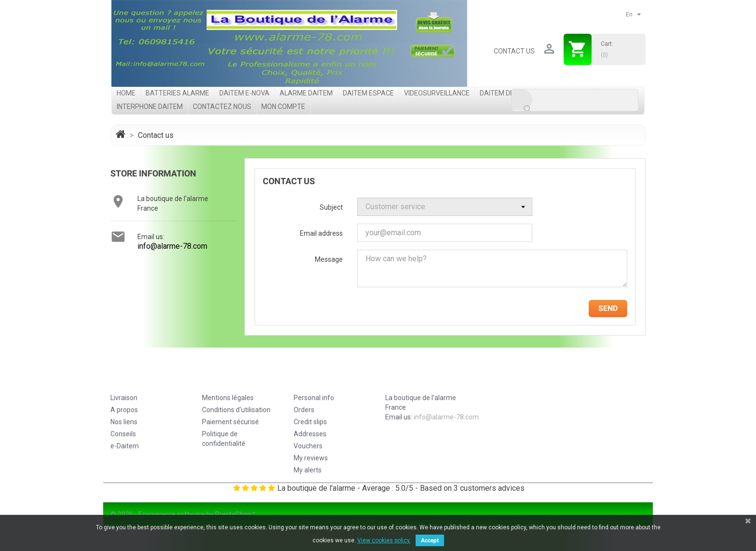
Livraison (124, 398)
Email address (321, 233)
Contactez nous (222, 107)
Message (329, 259)
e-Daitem (125, 446)
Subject (331, 207)
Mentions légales (228, 398)
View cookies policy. (384, 540)
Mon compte (283, 107)
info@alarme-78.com (172, 246)
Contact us (514, 51)
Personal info (314, 398)
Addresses (310, 434)
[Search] (575, 100)
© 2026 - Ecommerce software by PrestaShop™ (183, 514)
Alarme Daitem (306, 93)
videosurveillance (437, 93)
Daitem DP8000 (505, 93)
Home (126, 93)
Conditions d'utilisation (236, 410)
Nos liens (124, 422)
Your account (326, 379)
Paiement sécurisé (230, 422)
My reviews (311, 458)
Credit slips (310, 422)
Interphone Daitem (150, 107)
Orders (304, 410)
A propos (124, 410)
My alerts (308, 470)
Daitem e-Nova (244, 93)
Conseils (123, 434)
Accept (430, 540)
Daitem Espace (368, 93)
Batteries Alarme (177, 93)
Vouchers (308, 446)
